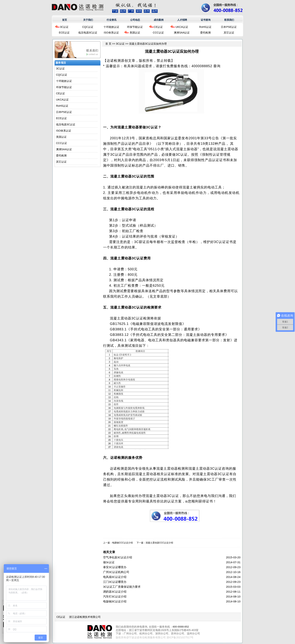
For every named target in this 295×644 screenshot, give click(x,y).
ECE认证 (64, 33)
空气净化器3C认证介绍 (118, 557)
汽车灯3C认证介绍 (115, 596)
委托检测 (205, 33)
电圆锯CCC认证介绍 (122, 543)
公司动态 (135, 20)
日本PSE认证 (229, 27)
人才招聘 (182, 20)
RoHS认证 (205, 27)
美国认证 (135, 33)
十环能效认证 (111, 27)
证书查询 (206, 20)
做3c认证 (109, 562)
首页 (65, 20)
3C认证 (64, 27)
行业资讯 (112, 20)
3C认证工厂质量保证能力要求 (122, 587)
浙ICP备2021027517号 (180, 637)
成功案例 (159, 20)
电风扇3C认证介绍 (115, 577)
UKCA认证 (182, 27)
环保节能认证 (135, 27)
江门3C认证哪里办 (115, 582)
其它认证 (229, 33)
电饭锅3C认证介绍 (115, 601)
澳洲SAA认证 (182, 33)
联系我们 (229, 20)
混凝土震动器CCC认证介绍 (159, 543)
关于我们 (88, 20)
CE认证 (158, 27)
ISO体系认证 (111, 33)
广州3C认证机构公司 (116, 572)
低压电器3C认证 (88, 33)
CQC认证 (88, 27)
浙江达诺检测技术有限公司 (85, 617)
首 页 (108, 44)
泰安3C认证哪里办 (115, 567)
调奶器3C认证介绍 (115, 592)
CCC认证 (158, 33)
